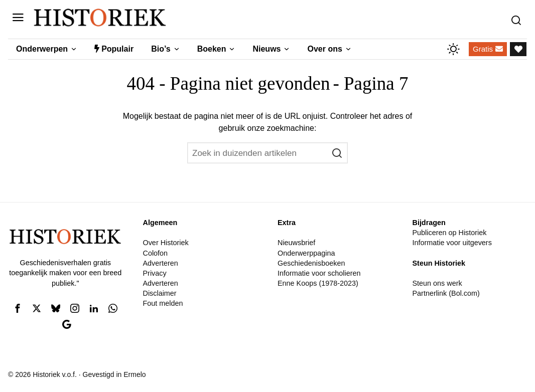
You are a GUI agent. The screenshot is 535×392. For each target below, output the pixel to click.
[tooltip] (18, 308)
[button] (337, 153)
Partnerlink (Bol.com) (446, 293)
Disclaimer (159, 293)
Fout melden (163, 303)
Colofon (155, 253)
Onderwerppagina (306, 253)
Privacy (154, 273)
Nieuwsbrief (296, 243)
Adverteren (160, 263)
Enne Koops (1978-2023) (318, 283)
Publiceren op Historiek (449, 233)
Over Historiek (165, 243)
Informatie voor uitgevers (452, 243)
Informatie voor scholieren (319, 273)
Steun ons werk (437, 283)
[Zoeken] (519, 18)
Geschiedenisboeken (311, 263)
